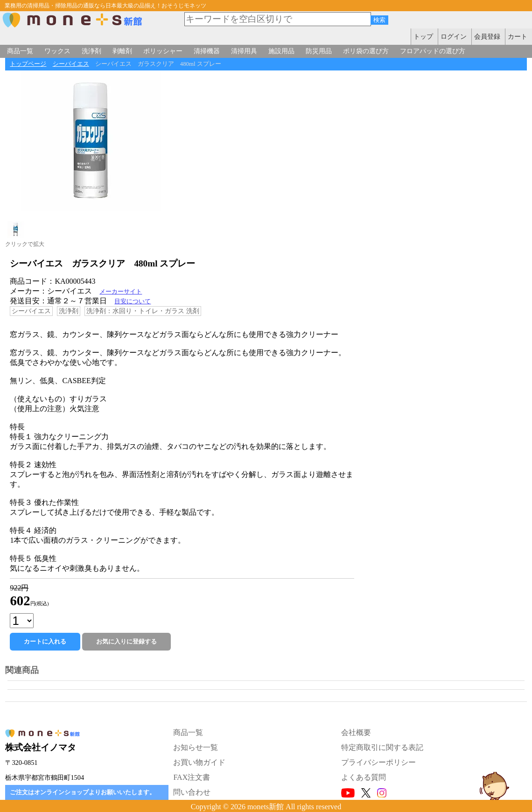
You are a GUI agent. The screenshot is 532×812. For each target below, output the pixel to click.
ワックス (57, 51)
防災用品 (319, 51)
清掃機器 (207, 51)
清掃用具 (244, 51)
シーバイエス (71, 64)
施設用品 (281, 51)
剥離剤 (122, 51)
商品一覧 (20, 51)
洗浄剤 (91, 51)
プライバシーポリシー (378, 762)
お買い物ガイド (199, 762)
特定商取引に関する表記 (382, 747)
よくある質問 (364, 777)
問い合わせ (192, 792)
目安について (133, 301)
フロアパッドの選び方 (433, 51)
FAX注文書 (192, 777)
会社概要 (356, 732)
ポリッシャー (163, 51)
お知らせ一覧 (196, 747)
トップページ (28, 64)
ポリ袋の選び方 (366, 51)
